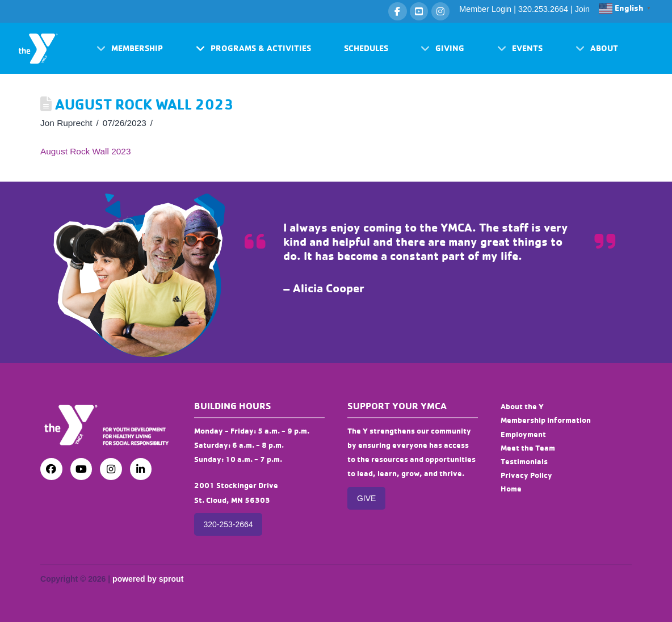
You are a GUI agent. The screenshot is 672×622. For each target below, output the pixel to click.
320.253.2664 (543, 9)
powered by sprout (148, 579)
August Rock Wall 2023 (85, 151)
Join (582, 9)
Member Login (485, 9)
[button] (130, 49)
